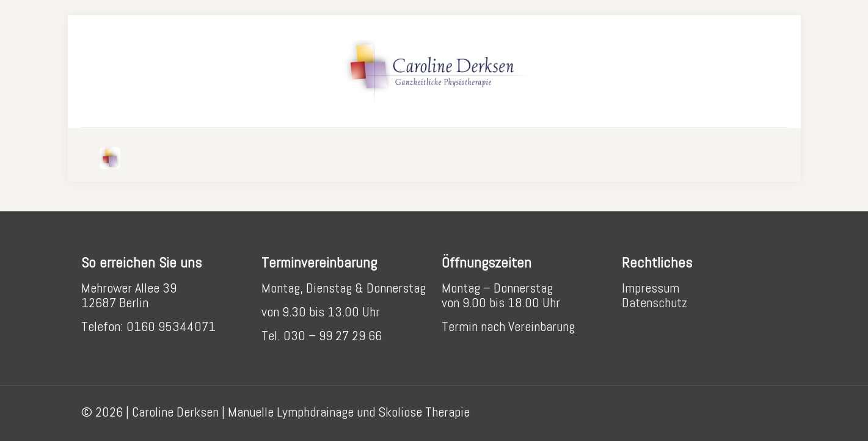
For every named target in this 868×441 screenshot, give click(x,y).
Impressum (651, 288)
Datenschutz (655, 302)
